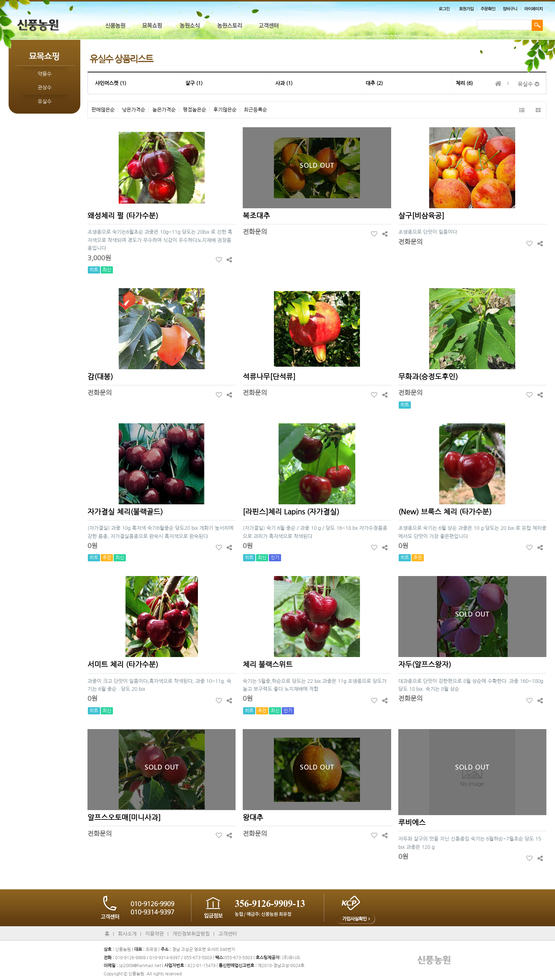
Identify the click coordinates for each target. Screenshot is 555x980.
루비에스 (412, 823)
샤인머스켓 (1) (111, 83)
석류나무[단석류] (269, 377)
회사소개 (127, 934)
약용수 (45, 74)
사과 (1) (284, 83)
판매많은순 (103, 110)
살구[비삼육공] (421, 216)
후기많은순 (225, 110)
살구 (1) (194, 83)
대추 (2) (374, 83)
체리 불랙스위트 (268, 665)
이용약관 (155, 934)
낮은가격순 (134, 110)
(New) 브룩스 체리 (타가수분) (445, 512)
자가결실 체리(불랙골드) (125, 512)
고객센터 (228, 934)
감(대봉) (100, 377)
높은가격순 (164, 110)
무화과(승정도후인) (428, 377)
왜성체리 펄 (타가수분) (123, 216)
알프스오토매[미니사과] (124, 818)
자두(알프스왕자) (425, 665)
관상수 (45, 87)
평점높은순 (195, 110)
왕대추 (253, 818)
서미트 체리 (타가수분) (123, 665)
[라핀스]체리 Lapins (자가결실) (291, 512)
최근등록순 (255, 110)
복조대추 (256, 216)
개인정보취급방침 (191, 934)
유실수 (45, 101)
